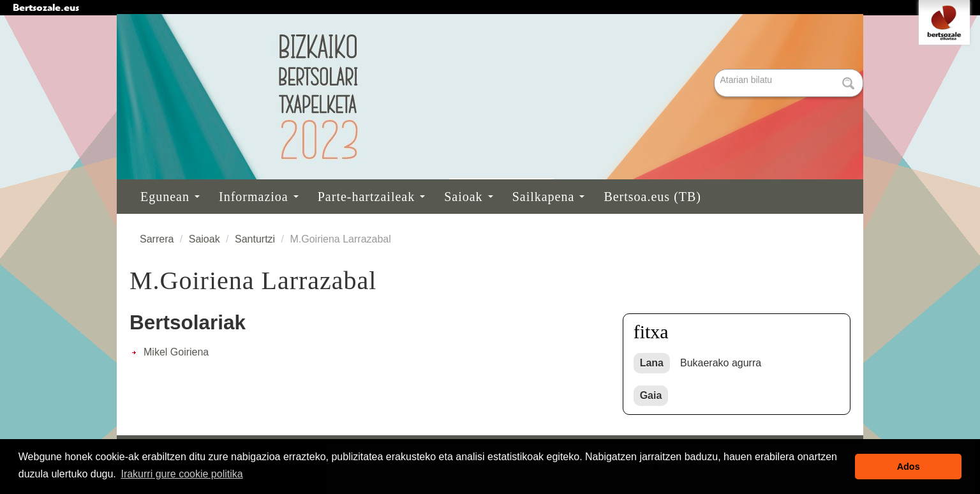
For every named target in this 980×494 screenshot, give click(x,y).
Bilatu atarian (716, 70)
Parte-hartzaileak (371, 197)
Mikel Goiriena (176, 352)
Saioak (468, 197)
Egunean (170, 197)
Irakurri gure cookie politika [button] (182, 474)
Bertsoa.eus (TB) (652, 197)
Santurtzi (255, 239)
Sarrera (157, 239)
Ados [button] (909, 467)
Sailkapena (549, 197)
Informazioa (259, 197)
